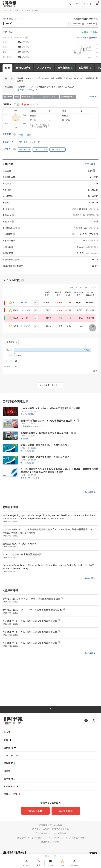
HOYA (24, 303)
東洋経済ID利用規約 (50, 842)
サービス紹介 (56, 825)
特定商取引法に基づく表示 (29, 838)
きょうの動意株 (27, 414)
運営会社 (43, 825)
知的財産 (62, 833)
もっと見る (90, 164)
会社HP (93, 97)
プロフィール (44, 68)
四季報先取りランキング (31, 426)
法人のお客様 (66, 811)
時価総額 (10, 342)
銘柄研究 (16, 11)
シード (27, 11)
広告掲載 (36, 829)
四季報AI (10, 779)
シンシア (26, 326)
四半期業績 (64, 68)
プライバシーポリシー (45, 833)
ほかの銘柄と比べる (48, 385)
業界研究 (10, 763)
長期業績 (84, 68)
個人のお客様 (35, 811)
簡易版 (83, 38)
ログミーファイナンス (30, 478)
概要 (7, 68)
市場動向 (24, 439)
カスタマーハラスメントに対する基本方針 (64, 838)
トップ (5, 11)
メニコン (26, 310)
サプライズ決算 (27, 451)
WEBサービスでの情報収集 (56, 829)
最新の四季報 (23, 68)
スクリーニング (12, 755)
